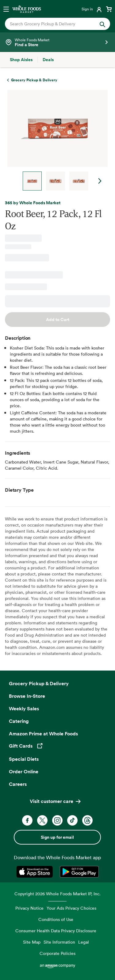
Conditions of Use (56, 919)
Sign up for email (57, 837)
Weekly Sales (24, 708)
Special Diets (24, 759)
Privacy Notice (29, 908)
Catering (19, 721)
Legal (84, 942)
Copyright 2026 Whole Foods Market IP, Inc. (57, 894)
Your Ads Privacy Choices (71, 908)
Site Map (32, 942)
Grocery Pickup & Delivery (39, 683)
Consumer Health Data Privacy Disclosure (56, 931)
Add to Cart (58, 320)
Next (100, 181)
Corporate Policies (57, 953)
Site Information (59, 942)
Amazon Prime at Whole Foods (43, 734)
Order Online (24, 771)
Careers (18, 784)
